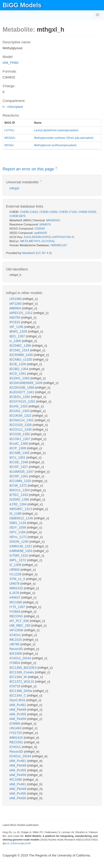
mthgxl (14, 188)
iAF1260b (17, 630)
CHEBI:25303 (87, 212)
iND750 (15, 318)
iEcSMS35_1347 (22, 472)
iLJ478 (15, 593)
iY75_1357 (18, 607)
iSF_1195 (17, 327)
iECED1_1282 (20, 397)
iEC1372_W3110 (22, 682)
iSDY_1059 (18, 527)
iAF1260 (16, 304)
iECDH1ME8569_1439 (26, 383)
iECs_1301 (18, 457)
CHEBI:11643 (29, 212)
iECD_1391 (18, 374)
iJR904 (15, 570)
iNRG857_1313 (21, 509)
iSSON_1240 (19, 542)
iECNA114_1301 (22, 420)
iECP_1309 (18, 448)
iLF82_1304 (19, 504)
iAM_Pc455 (18, 714)
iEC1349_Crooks (22, 672)
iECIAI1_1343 (20, 411)
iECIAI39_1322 (21, 416)
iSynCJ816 (18, 700)
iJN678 (15, 584)
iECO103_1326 (21, 425)
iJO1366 (16, 299)
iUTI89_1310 (19, 555)
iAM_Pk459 (18, 719)
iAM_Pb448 (18, 710)
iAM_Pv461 (18, 705)
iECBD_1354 (19, 369)
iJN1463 (16, 728)
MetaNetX (29, 253)
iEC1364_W (19, 677)
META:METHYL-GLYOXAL (38, 241)
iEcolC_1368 (19, 444)
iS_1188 (16, 514)
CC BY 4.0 (44, 253)
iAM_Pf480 (11, 63)
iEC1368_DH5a (21, 691)
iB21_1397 (18, 336)
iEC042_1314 (20, 350)
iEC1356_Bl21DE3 (23, 668)
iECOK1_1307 (20, 439)
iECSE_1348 (19, 462)
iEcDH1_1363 (20, 378)
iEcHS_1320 (19, 406)
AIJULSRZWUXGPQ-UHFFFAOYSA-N (49, 237)
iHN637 (15, 597)
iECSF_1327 (19, 467)
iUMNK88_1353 (21, 551)
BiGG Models (22, 5)
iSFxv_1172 (19, 537)
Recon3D (17, 649)
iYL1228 (16, 574)
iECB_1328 (18, 364)
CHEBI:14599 (48, 212)
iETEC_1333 (19, 495)
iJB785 (15, 644)
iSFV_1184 (18, 532)
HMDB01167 (59, 245)
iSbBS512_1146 (22, 518)
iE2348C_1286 (21, 346)
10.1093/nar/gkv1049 (19, 843)
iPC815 (15, 322)
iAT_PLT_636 (20, 621)
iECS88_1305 (20, 453)
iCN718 (15, 686)
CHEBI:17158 (68, 212)
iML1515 (16, 640)
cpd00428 (41, 233)
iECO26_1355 (20, 434)
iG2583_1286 (20, 499)
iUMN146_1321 (21, 546)
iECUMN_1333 (21, 481)
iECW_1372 (19, 485)
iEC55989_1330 (22, 355)
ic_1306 (16, 341)
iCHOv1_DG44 (21, 658)
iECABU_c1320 (21, 359)
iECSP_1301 (19, 476)
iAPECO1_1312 (21, 313)
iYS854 (15, 663)
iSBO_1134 (18, 523)
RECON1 (17, 616)
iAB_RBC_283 (20, 625)
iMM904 (16, 308)
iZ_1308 (16, 565)
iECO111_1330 (21, 429)
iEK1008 (16, 653)
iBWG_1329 (19, 331)
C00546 (40, 229)
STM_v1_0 (18, 579)
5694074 (45, 224)
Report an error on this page (29, 169)
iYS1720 (16, 733)
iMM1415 (17, 588)
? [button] (56, 168)
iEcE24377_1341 (22, 392)
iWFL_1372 (18, 560)
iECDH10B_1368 (22, 387)
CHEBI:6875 (18, 216)
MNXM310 (53, 220)
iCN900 (15, 723)
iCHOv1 (16, 635)
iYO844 (15, 612)
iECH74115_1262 (23, 401)
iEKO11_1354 (20, 490)
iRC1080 (16, 602)
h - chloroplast (13, 107)
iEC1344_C (18, 695)
